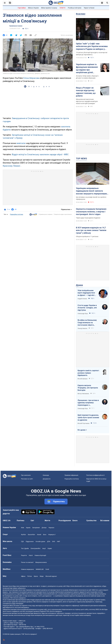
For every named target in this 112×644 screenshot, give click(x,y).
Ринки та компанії (27, 562)
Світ (32, 521)
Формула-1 (52, 535)
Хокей (39, 535)
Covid (47, 569)
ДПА (49, 541)
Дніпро (44, 528)
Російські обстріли (75, 8)
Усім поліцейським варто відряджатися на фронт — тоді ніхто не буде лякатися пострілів (87, 293)
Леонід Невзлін (82, 328)
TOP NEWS (81, 158)
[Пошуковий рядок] (107, 3)
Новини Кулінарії (40, 555)
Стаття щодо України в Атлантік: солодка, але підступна (87, 308)
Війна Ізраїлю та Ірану (49, 8)
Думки (79, 285)
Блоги (75, 521)
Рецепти (24, 555)
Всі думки (82, 430)
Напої (31, 555)
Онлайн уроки (40, 541)
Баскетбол (31, 535)
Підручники (30, 541)
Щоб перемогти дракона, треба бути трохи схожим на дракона (88, 417)
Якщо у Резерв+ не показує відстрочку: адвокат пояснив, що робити (86, 92)
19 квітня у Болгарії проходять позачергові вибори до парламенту (92, 54)
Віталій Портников (84, 423)
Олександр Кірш (83, 314)
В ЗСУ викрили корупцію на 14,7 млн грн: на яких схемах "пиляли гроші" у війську (91, 230)
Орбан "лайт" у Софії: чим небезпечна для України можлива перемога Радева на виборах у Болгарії (92, 46)
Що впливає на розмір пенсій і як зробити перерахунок (91, 198)
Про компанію (26, 475)
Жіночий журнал (51, 576)
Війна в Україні (33, 8)
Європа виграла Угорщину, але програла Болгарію (88, 388)
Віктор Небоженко (83, 394)
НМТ (59, 541)
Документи (47, 479)
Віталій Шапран (83, 379)
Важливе (81, 14)
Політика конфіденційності (95, 475)
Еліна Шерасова (31, 78)
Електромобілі (36, 548)
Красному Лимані (11, 166)
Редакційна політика (17, 214)
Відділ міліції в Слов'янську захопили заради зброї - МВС (40, 154)
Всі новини (105, 521)
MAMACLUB (40, 569)
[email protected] (29, 629)
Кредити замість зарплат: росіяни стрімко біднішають (88, 373)
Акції (44, 548)
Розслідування (65, 521)
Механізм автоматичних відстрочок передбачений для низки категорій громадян (87, 101)
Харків (28, 528)
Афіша (23, 576)
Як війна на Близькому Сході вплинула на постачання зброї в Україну (87, 323)
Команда (46, 475)
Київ (23, 528)
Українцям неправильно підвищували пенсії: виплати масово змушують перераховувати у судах (92, 191)
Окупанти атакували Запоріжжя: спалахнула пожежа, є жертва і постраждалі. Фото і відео (91, 212)
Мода (42, 576)
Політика (21, 521)
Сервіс (50, 548)
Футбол (24, 535)
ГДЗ (22, 541)
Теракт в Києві (89, 8)
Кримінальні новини (16, 26)
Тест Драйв (25, 548)
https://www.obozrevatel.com (76, 586)
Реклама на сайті (27, 479)
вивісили (21, 143)
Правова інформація (71, 475)
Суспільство (91, 521)
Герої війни (22, 8)
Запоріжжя (36, 528)
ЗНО (54, 541)
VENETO (62, 8)
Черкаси (51, 528)
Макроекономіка (41, 562)
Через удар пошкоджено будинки (88, 218)
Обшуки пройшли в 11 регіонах (87, 236)
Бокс (45, 535)
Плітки (30, 576)
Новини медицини (27, 569)
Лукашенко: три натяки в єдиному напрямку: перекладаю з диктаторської (88, 403)
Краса (36, 576)
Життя (47, 521)
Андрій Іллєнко (82, 299)
